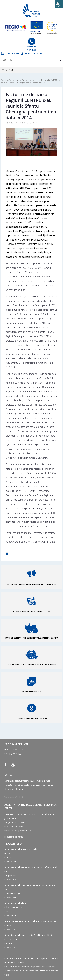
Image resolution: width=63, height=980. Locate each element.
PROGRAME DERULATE (32, 692)
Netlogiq (20, 797)
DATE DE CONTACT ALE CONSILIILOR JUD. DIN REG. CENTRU (32, 638)
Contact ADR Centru (33, 53)
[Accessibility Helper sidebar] (59, 4)
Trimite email (10, 53)
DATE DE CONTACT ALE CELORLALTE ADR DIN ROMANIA (32, 665)
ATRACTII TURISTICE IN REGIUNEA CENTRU (32, 611)
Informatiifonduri (32, 45)
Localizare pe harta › (14, 837)
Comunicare (14, 80)
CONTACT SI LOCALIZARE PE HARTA (32, 718)
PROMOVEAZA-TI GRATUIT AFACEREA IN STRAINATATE (32, 584)
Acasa (4, 80)
